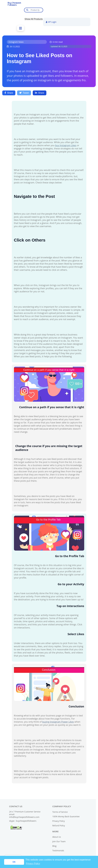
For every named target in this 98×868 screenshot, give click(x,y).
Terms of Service (60, 812)
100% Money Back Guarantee (66, 816)
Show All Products (34, 19)
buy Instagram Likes (66, 145)
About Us (57, 837)
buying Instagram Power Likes (58, 722)
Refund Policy (59, 826)
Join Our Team (59, 841)
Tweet (24, 93)
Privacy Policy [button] (33, 864)
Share (9, 93)
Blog (54, 846)
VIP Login (51, 22)
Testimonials (58, 850)
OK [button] (14, 862)
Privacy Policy (59, 821)
